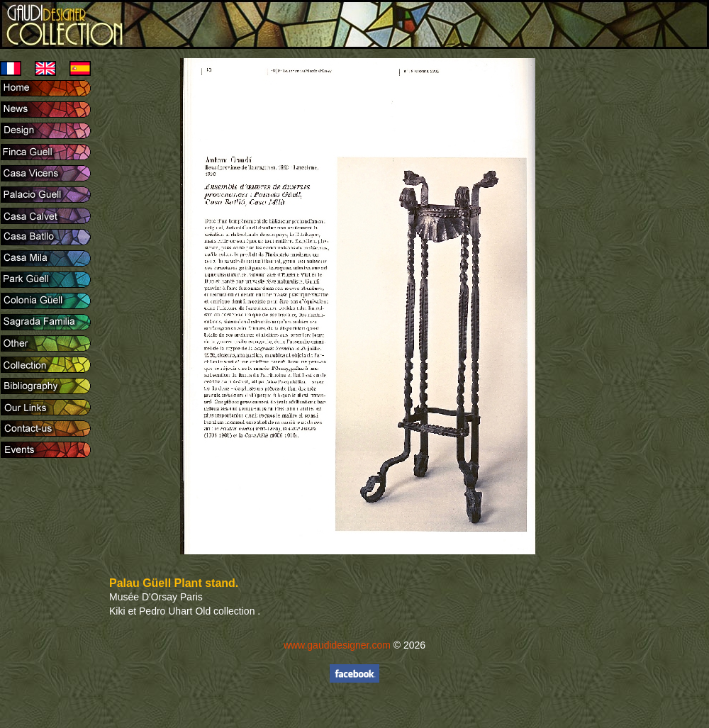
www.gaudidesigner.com (337, 645)
